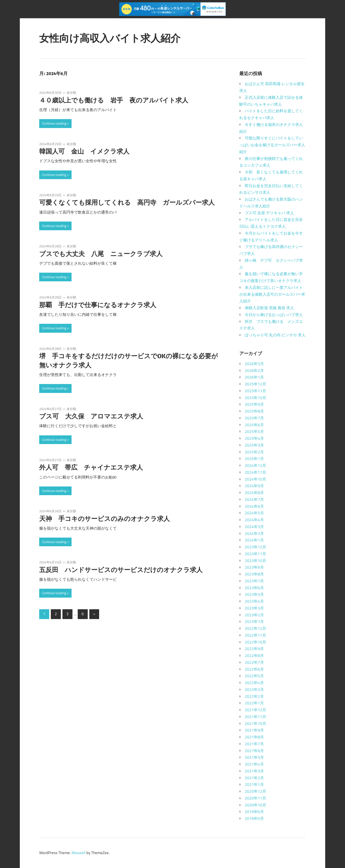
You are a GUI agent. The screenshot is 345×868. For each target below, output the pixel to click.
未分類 (71, 93)
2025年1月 (254, 459)
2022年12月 (255, 628)
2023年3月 (254, 608)
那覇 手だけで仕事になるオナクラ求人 (98, 305)
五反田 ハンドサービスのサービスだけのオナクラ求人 (121, 570)
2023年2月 (254, 615)
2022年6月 (254, 669)
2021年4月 (254, 764)
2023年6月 (254, 588)
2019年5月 (254, 818)
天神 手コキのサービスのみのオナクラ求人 (104, 519)
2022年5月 (254, 676)
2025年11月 (255, 391)
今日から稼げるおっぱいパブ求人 (274, 315)
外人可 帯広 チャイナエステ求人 (91, 467)
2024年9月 (254, 486)
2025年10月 (255, 398)
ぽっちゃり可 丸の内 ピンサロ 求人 (275, 335)
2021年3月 (254, 771)
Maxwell (79, 853)
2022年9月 (254, 649)
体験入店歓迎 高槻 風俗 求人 (269, 308)
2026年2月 (254, 371)
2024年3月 (254, 527)
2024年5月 (254, 513)
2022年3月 (254, 690)
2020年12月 (255, 791)
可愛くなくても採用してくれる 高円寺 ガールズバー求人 (127, 202)
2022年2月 (254, 696)
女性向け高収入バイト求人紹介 (110, 38)
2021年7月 (254, 744)
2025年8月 (254, 411)
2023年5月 (254, 594)
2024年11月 (255, 472)
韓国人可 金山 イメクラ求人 (84, 151)
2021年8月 (254, 737)
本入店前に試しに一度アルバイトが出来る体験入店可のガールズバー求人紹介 (272, 294)
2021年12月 (255, 710)
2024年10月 (255, 479)
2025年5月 (254, 431)
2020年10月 (255, 805)
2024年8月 (254, 493)
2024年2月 (254, 533)
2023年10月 (255, 561)
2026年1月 (254, 377)
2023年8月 (254, 574)
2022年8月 (254, 656)
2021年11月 (255, 717)
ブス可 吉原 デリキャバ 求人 (269, 213)
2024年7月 (254, 499)
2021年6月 (254, 751)
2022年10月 (255, 642)
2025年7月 (254, 418)
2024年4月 (254, 520)
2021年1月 (254, 784)
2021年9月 (254, 730)
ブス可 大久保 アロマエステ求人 (91, 416)
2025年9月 (254, 404)
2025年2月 (254, 452)
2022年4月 (254, 683)
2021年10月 (255, 724)
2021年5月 (254, 757)
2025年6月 (254, 425)
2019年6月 (254, 812)
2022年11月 (255, 635)
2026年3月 (254, 364)
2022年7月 (254, 662)
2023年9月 (254, 567)
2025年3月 (254, 445)
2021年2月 (254, 778)
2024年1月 (254, 540)
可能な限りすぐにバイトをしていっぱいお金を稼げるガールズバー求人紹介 (272, 145)
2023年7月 (254, 581)
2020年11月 (255, 798)
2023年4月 (254, 601)
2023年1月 (254, 622)
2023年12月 (255, 547)
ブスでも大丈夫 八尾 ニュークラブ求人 (101, 254)
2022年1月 (254, 703)
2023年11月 (255, 554)
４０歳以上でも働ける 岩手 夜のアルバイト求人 (114, 100)
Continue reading (54, 123)
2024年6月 (254, 506)
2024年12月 (255, 465)
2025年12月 (255, 384)
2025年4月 (254, 438)
